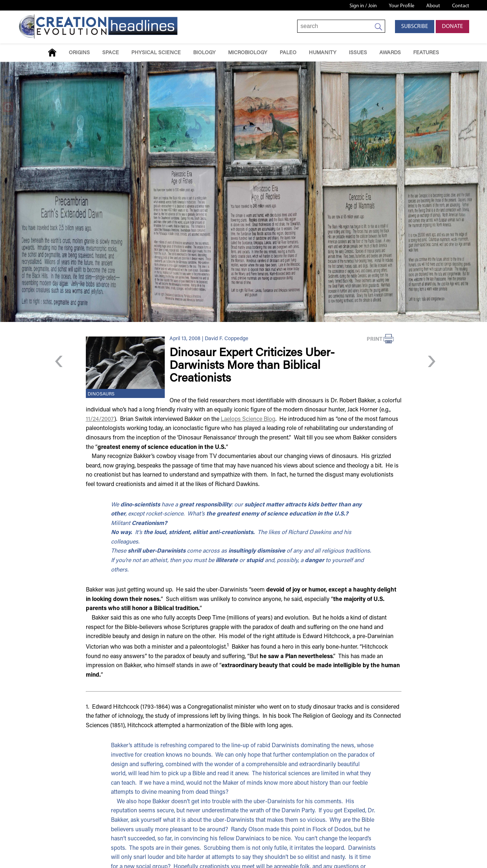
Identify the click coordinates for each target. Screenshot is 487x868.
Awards (390, 53)
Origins (79, 53)
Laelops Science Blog (248, 419)
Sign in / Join (363, 6)
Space (111, 53)
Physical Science (156, 53)
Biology (204, 53)
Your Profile (402, 6)
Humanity (323, 53)
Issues (358, 53)
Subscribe (415, 27)
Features (426, 53)
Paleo (288, 53)
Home (52, 53)
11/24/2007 (100, 419)
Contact (461, 6)
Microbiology (248, 53)
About (433, 6)
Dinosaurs (101, 394)
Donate (452, 27)
